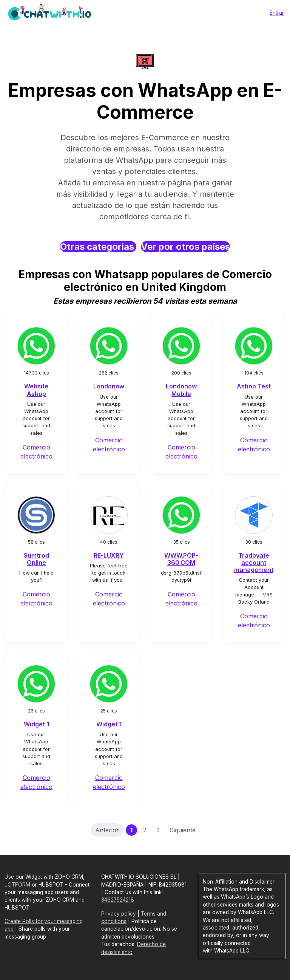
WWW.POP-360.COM (181, 559)
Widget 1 (36, 724)
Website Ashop (36, 390)
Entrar (277, 13)
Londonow (109, 386)
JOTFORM (17, 885)
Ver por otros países (185, 247)
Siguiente (183, 830)
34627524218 (118, 900)
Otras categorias (98, 247)
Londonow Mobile (181, 390)
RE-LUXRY (109, 555)
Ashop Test (254, 386)
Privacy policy (119, 914)
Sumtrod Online (36, 559)
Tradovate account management (254, 563)
